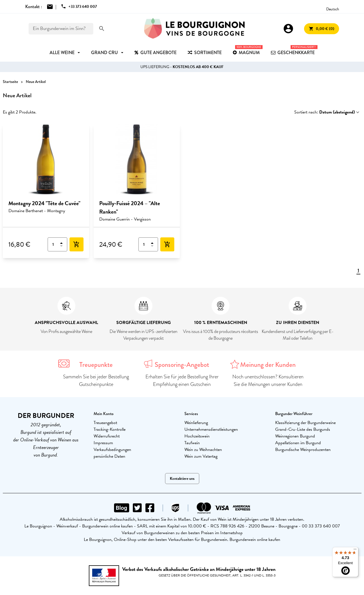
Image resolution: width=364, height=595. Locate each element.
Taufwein (192, 443)
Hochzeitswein (197, 436)
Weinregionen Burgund (295, 436)
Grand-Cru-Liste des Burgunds (303, 429)
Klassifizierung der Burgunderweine (305, 423)
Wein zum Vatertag (201, 456)
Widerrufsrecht (107, 436)
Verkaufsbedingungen (112, 450)
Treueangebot (105, 423)
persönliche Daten (109, 456)
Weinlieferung (196, 423)
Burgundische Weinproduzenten (303, 450)
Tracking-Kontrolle (110, 429)
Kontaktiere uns (182, 479)
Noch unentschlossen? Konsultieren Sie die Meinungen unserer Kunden (268, 380)
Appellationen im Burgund (298, 443)
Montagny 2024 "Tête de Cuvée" (44, 203)
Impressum (103, 443)
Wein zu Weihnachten (203, 450)
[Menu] (355, 550)
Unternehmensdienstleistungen (211, 429)
